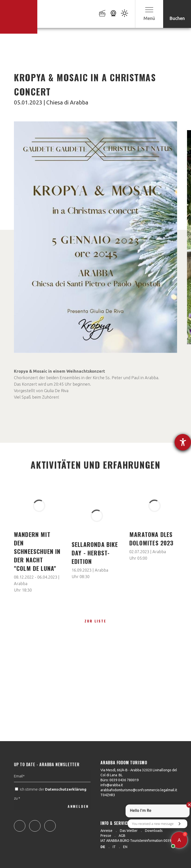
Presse (106, 836)
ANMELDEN (78, 815)
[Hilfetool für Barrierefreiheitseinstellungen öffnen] (183, 442)
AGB (122, 836)
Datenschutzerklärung (66, 798)
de (103, 847)
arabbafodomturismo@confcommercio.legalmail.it (139, 790)
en (125, 847)
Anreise (106, 831)
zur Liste (95, 621)
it (114, 847)
